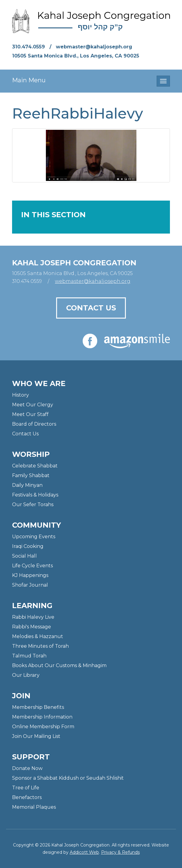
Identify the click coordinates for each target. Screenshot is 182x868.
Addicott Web (84, 852)
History (21, 395)
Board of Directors (34, 424)
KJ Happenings (30, 575)
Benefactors (27, 797)
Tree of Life (26, 788)
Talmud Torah (29, 656)
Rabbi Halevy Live (33, 617)
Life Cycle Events (32, 566)
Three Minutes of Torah (40, 646)
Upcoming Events (34, 537)
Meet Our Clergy (33, 405)
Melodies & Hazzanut (38, 636)
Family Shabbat (31, 475)
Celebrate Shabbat (35, 466)
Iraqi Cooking (28, 546)
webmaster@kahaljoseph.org (94, 47)
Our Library (26, 675)
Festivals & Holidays (35, 495)
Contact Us (91, 308)
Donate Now (27, 768)
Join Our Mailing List (36, 736)
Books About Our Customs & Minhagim (59, 665)
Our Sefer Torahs (33, 504)
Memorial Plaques (34, 807)
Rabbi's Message (32, 627)
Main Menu (29, 80)
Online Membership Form (43, 727)
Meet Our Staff (30, 414)
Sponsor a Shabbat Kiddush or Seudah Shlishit (68, 778)
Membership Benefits (38, 707)
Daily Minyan (27, 485)
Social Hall (24, 556)
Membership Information (42, 717)
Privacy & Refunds (120, 852)
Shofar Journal (30, 585)
